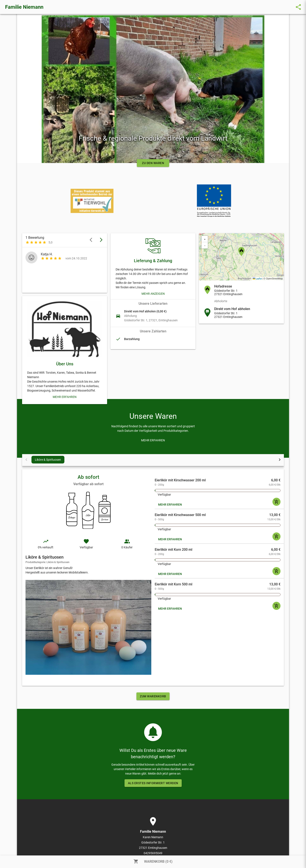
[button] (241, 252)
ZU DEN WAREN (153, 163)
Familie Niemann (24, 7)
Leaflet (257, 279)
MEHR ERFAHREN (170, 505)
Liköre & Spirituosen (48, 460)
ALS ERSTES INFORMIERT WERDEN (153, 783)
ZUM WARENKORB (153, 696)
